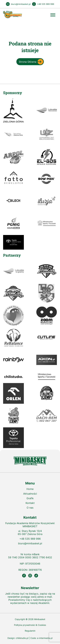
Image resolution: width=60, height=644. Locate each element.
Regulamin (30, 631)
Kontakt (30, 503)
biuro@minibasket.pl (30, 543)
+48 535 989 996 (30, 539)
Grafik (30, 498)
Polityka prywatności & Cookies (30, 625)
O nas (30, 508)
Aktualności (30, 494)
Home (30, 489)
